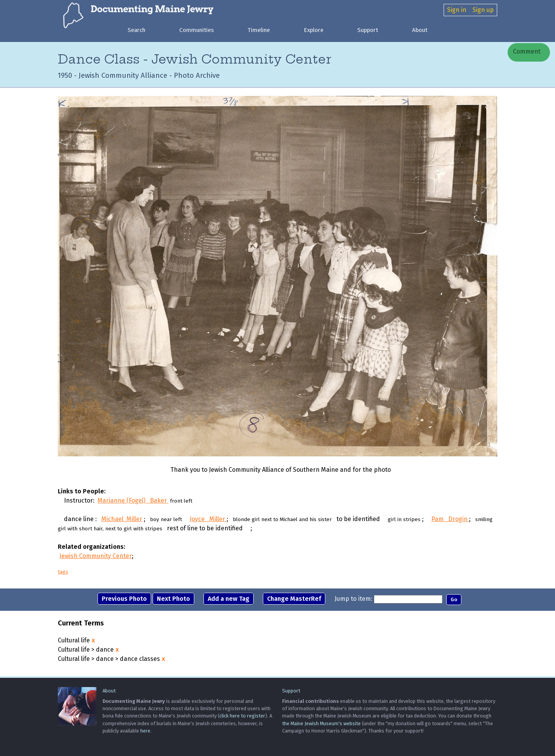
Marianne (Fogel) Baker (133, 501)
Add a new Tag (229, 599)
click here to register (242, 716)
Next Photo (173, 599)
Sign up (483, 10)
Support (368, 30)
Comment (526, 51)
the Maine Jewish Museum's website (321, 723)
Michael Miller (122, 519)
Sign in (457, 10)
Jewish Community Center (96, 556)
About (420, 30)
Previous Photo (124, 599)
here (145, 731)
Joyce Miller (208, 519)
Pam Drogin (450, 519)
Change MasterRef (294, 599)
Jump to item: (353, 599)
